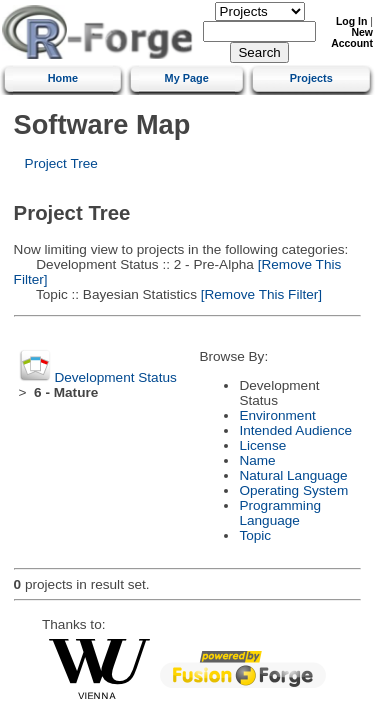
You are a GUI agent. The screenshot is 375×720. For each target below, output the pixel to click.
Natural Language (293, 475)
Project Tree (61, 163)
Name (257, 460)
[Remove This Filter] (259, 294)
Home (63, 78)
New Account (352, 38)
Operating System (293, 490)
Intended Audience (295, 430)
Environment (277, 415)
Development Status (115, 377)
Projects (311, 78)
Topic (255, 535)
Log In (351, 21)
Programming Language (280, 513)
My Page (187, 78)
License (262, 445)
